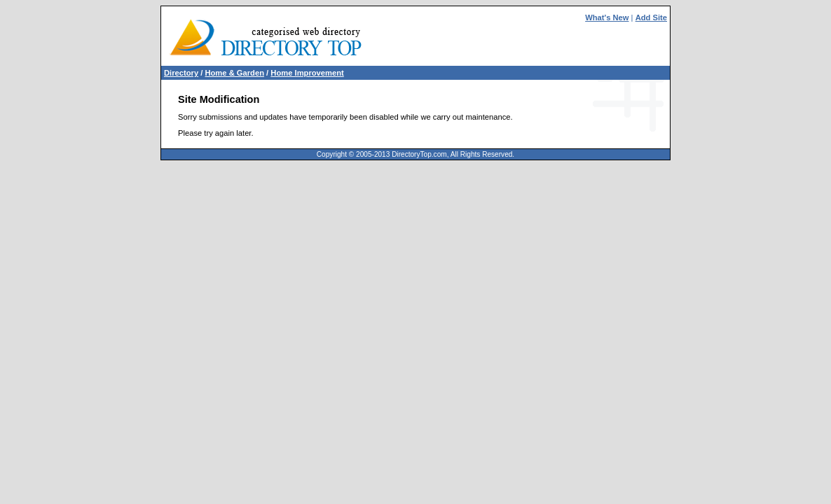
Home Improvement (307, 73)
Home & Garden (234, 73)
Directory (181, 73)
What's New (607, 17)
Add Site (651, 17)
